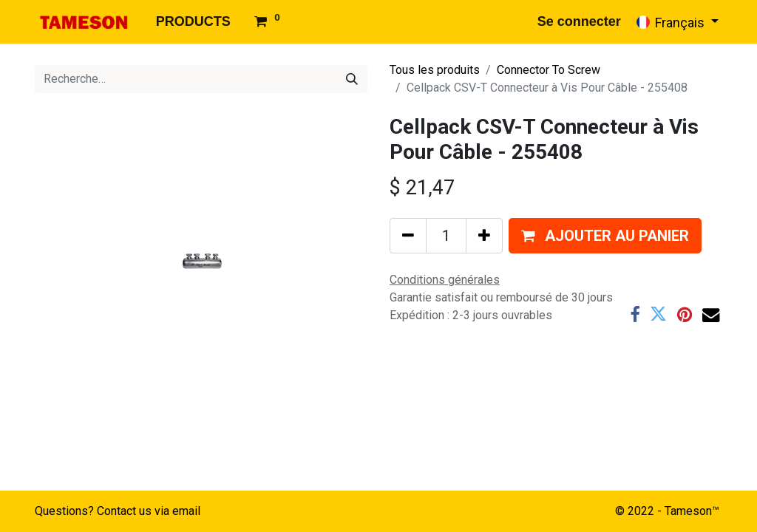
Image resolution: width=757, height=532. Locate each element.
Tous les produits (435, 70)
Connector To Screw (549, 70)
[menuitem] (193, 22)
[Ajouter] (484, 236)
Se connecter (579, 21)
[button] (605, 236)
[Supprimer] (408, 236)
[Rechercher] (352, 79)
